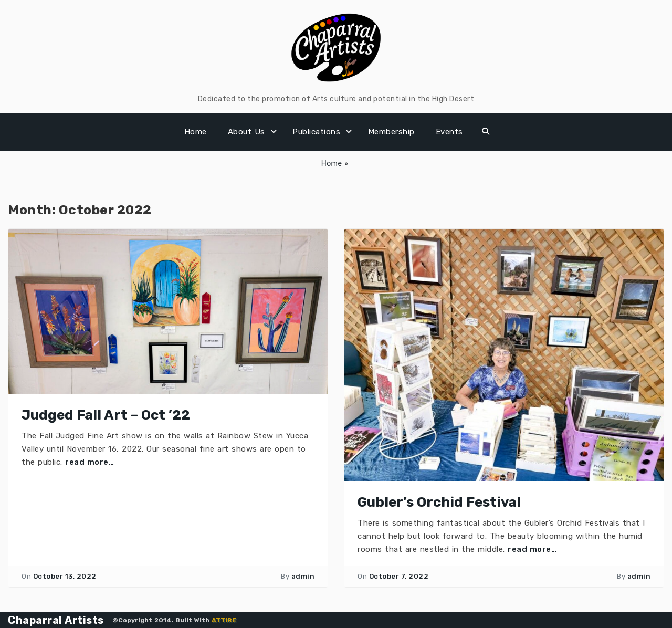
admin (303, 576)
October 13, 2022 (65, 576)
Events (449, 132)
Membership (391, 132)
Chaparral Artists (56, 620)
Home (196, 132)
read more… (90, 462)
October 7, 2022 (399, 576)
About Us (246, 132)
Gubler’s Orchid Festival (439, 502)
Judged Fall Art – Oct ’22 (106, 415)
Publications (316, 132)
